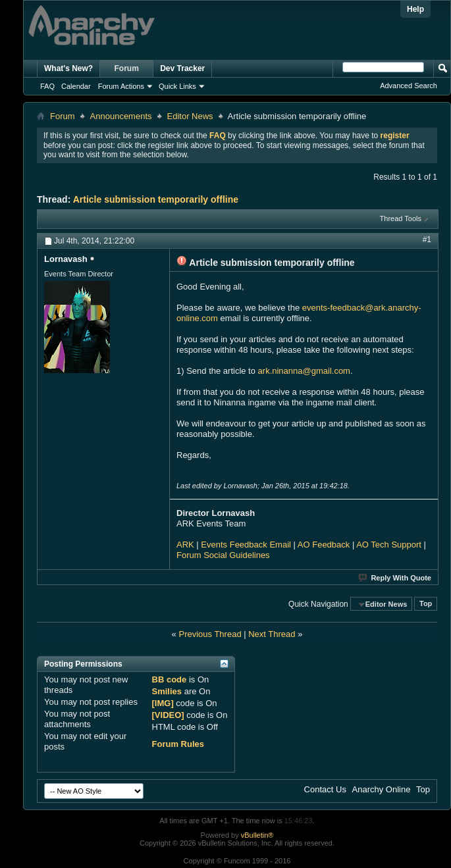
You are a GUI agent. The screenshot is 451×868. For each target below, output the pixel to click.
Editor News (190, 116)
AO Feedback (324, 545)
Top (426, 604)
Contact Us (325, 789)
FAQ (47, 86)
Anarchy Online (382, 789)
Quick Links (177, 86)
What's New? (68, 68)
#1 (427, 240)
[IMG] (163, 703)
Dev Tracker (182, 68)
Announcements (121, 116)
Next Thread (272, 634)
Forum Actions (121, 86)
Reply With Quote (395, 578)
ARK (185, 545)
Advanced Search (409, 86)
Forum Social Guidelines (223, 555)
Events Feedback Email (246, 545)
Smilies (167, 691)
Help (415, 9)
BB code (170, 679)
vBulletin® (257, 835)
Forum (127, 68)
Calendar (76, 86)
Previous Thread (210, 634)
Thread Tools (401, 218)
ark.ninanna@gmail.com (304, 371)
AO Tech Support (389, 545)
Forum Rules (178, 744)
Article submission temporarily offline (156, 199)
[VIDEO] (168, 715)
